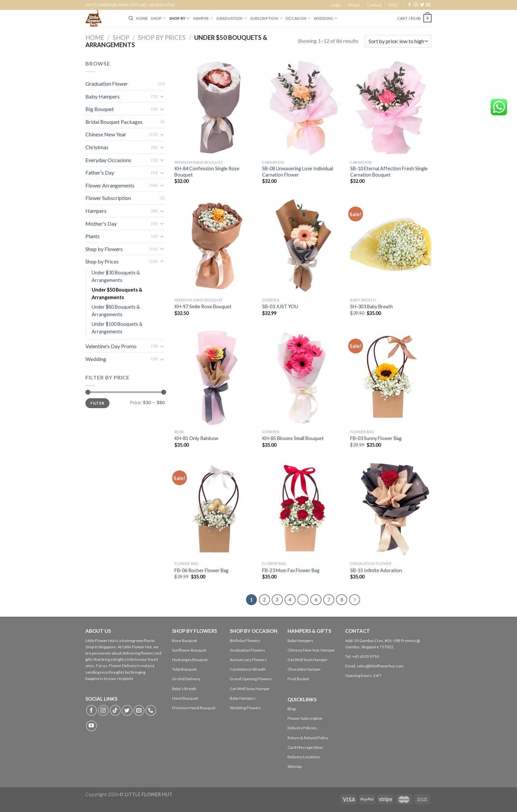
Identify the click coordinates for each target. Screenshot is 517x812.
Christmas (97, 147)
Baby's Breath (184, 689)
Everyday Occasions (108, 160)
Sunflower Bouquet (189, 650)
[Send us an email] (428, 5)
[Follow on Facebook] (410, 5)
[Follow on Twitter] (422, 5)
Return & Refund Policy (308, 738)
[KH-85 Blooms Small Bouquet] (303, 378)
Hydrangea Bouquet (190, 660)
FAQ (393, 5)
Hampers (96, 211)
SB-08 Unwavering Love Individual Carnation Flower (298, 172)
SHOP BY (180, 18)
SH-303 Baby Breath (371, 307)
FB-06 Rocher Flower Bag (201, 570)
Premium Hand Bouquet (194, 708)
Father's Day (100, 172)
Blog (291, 709)
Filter (97, 403)
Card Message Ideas (305, 747)
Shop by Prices (162, 38)
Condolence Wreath (248, 669)
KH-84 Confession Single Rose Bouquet (207, 172)
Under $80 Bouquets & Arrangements (116, 311)
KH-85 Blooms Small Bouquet (293, 438)
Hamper (203, 18)
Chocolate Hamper (304, 669)
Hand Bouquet (185, 698)
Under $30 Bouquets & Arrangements (116, 276)
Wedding (326, 18)
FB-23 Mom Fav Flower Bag (291, 570)
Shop (121, 38)
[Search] (131, 18)
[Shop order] (398, 41)
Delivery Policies (302, 728)
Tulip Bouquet (184, 669)
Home (95, 38)
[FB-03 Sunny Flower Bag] (391, 378)
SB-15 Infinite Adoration (376, 570)
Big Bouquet (100, 109)
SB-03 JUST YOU (280, 307)
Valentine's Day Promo (111, 346)
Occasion (298, 18)
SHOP (158, 18)
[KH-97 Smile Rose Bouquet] (215, 245)
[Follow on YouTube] (91, 726)
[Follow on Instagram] (416, 5)
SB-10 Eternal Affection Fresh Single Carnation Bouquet (389, 172)
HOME (142, 18)
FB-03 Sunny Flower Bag (376, 438)
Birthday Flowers (245, 641)
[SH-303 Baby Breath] (391, 245)
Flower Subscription (108, 198)
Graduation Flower (107, 84)
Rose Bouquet (185, 641)
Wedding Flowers (245, 708)
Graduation (232, 18)
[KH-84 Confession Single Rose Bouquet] (215, 108)
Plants (92, 236)
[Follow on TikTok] (115, 710)
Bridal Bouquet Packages (114, 122)
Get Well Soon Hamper (250, 689)
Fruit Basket (298, 679)
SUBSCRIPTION (266, 18)
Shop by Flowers (104, 249)
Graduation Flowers (247, 650)
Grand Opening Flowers (251, 679)
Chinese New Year (106, 134)
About (354, 5)
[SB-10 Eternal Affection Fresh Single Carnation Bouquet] (391, 108)
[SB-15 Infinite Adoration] (391, 509)
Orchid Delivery (186, 679)
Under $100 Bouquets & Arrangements (117, 328)
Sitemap (295, 766)
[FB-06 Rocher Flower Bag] (215, 509)
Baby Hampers (103, 96)
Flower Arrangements (110, 185)
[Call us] (151, 710)
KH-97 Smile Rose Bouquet (203, 307)
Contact (374, 5)
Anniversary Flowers (248, 660)
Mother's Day (101, 224)
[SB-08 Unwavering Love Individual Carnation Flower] (303, 108)
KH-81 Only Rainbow (196, 438)
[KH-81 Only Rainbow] (215, 378)
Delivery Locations (304, 757)
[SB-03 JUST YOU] (303, 245)
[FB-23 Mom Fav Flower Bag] (303, 509)
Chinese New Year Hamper (311, 650)
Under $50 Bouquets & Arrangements (117, 294)
